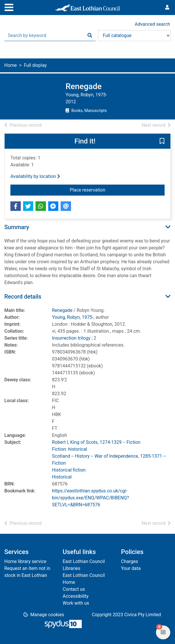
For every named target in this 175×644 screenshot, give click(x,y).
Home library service (25, 561)
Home (11, 65)
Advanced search (152, 24)
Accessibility (76, 596)
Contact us (74, 589)
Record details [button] (23, 297)
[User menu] (167, 8)
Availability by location (35, 176)
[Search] (90, 36)
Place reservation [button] (101, 189)
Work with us (76, 603)
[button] (162, 141)
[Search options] (134, 36)
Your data (131, 568)
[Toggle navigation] (9, 7)
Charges (130, 561)
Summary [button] (17, 227)
